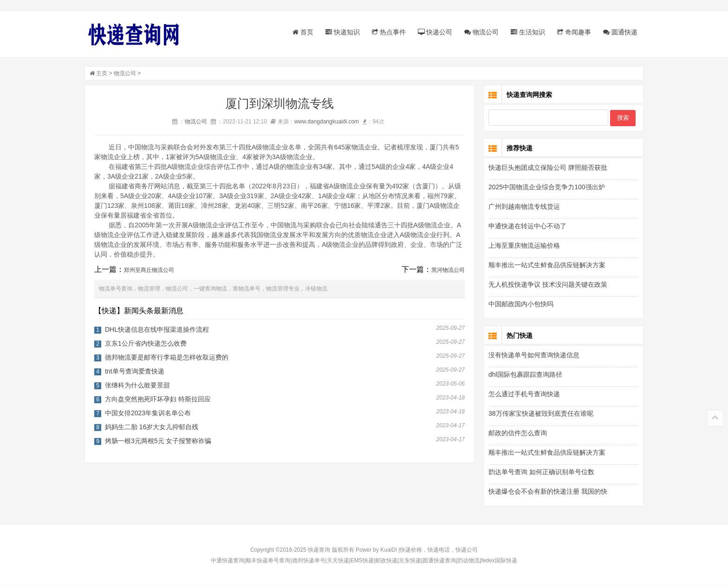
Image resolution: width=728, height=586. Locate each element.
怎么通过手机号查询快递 (523, 394)
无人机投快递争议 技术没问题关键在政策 (547, 285)
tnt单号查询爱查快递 (136, 372)
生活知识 (527, 32)
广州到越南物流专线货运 (523, 207)
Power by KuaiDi (376, 550)
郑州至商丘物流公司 (150, 270)
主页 (103, 74)
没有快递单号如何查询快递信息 (533, 355)
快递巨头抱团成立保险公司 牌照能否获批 (547, 168)
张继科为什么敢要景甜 (138, 386)
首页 (302, 32)
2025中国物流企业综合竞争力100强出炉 (546, 187)
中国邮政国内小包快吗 (520, 304)
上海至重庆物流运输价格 (523, 246)
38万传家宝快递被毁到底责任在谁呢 (540, 414)
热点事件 (388, 32)
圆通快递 (619, 32)
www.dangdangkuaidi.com (328, 122)
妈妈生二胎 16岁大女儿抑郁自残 (153, 427)
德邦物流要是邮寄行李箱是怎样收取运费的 (168, 358)
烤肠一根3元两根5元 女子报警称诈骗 (159, 441)
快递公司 (434, 32)
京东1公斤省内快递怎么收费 (147, 344)
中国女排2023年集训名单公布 (149, 413)
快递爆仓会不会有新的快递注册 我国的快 (547, 492)
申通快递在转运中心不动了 (526, 226)
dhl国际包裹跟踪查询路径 (524, 375)
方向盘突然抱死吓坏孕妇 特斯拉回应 (159, 399)
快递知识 (342, 32)
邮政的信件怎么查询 (517, 433)
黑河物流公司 (449, 270)
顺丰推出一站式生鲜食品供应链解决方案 (546, 265)
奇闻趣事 (573, 32)
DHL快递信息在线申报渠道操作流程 (158, 330)
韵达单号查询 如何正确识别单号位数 (540, 472)
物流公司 (481, 32)
